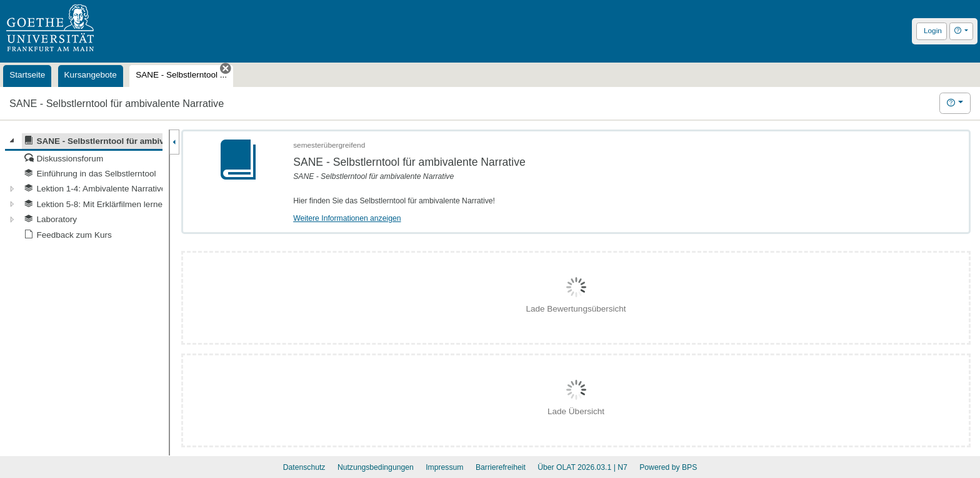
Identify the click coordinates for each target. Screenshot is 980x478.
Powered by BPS (668, 467)
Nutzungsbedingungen (376, 467)
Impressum (444, 467)
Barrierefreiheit (501, 467)
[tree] (84, 188)
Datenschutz (304, 467)
